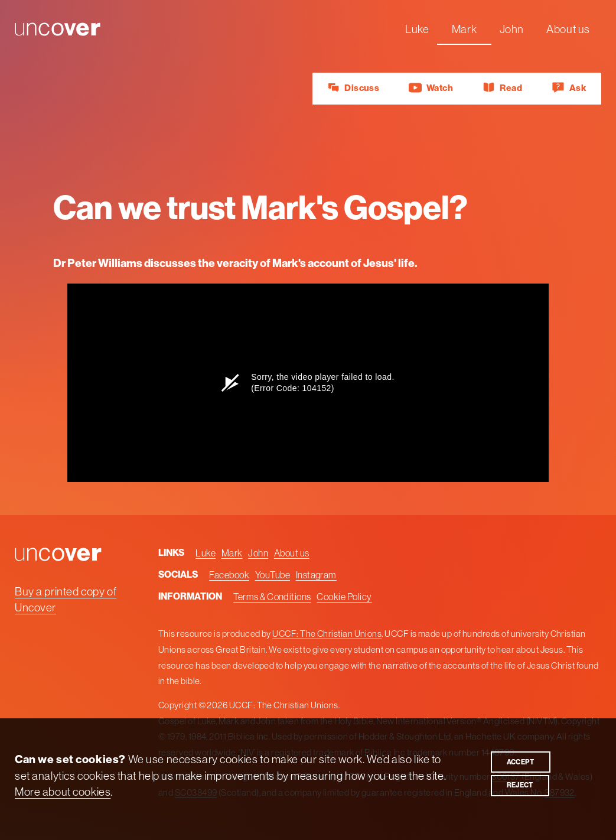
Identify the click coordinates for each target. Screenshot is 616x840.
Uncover (35, 29)
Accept (520, 761)
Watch (431, 88)
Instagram (316, 575)
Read (502, 88)
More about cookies (63, 791)
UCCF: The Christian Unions (327, 634)
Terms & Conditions (272, 597)
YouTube (273, 575)
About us (568, 29)
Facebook (229, 575)
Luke (417, 29)
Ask (569, 88)
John (512, 29)
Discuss (353, 88)
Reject (519, 785)
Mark (464, 29)
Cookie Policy (344, 597)
